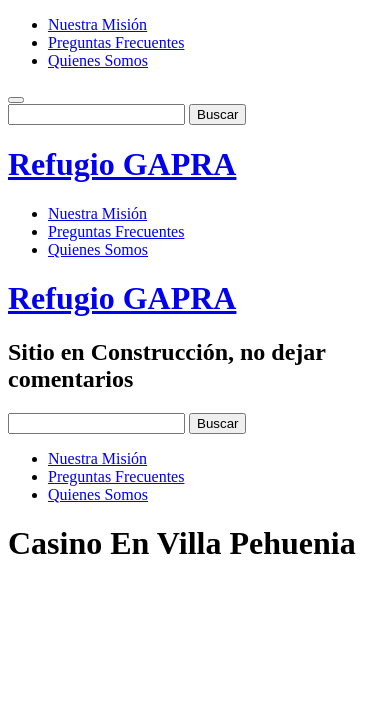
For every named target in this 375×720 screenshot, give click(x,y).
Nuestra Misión (97, 24)
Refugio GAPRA (122, 164)
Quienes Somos (98, 60)
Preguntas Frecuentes (116, 42)
